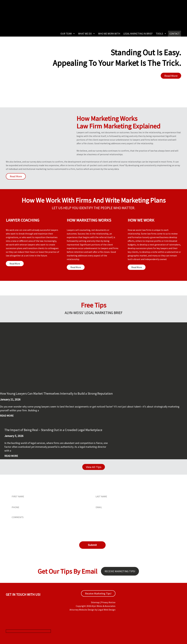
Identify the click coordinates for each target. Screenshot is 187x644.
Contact (175, 34)
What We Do (87, 34)
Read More (171, 76)
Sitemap (95, 602)
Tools (161, 34)
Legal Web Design (107, 610)
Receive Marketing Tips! (120, 571)
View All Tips (94, 467)
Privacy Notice (108, 602)
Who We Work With (109, 34)
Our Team (68, 34)
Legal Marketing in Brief (138, 34)
